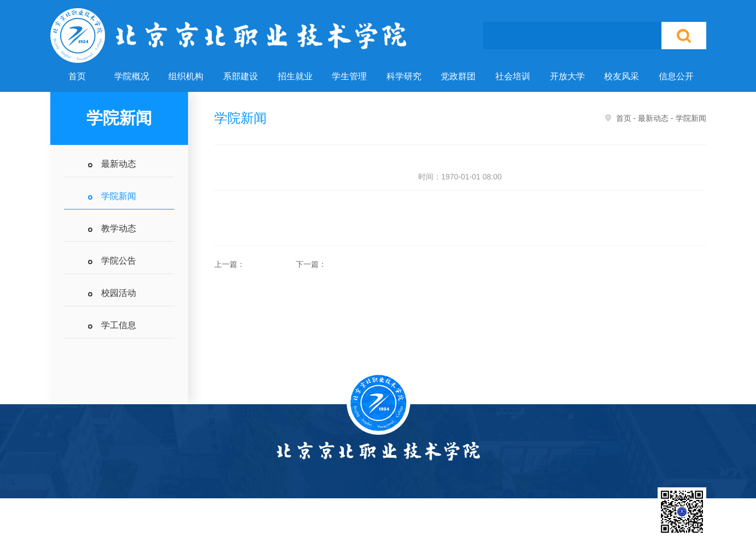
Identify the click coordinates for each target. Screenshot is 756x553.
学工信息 (119, 325)
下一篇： (311, 264)
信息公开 (676, 76)
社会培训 (513, 76)
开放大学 (567, 76)
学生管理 (349, 76)
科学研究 (404, 76)
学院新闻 (119, 196)
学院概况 (132, 76)
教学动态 (119, 228)
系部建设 (241, 76)
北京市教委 (454, 532)
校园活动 (119, 293)
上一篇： (230, 264)
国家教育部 (399, 532)
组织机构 (186, 76)
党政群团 (458, 76)
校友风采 (622, 76)
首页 (77, 76)
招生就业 (295, 76)
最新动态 (119, 164)
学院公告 (119, 261)
